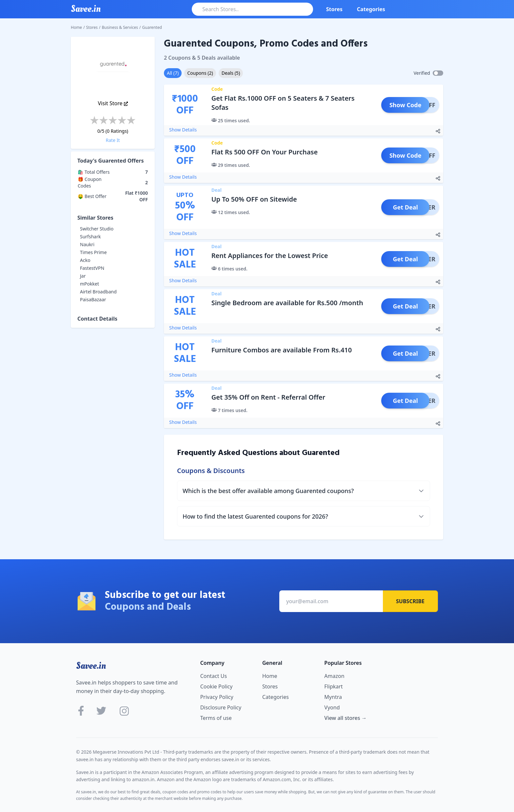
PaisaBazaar (93, 299)
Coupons (200, 73)
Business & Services (120, 27)
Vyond (332, 707)
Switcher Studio (97, 229)
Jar (83, 276)
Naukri (87, 244)
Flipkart (333, 686)
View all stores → (345, 718)
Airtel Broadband (98, 292)
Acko (85, 260)
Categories (371, 9)
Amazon (334, 676)
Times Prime (93, 252)
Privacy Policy (217, 697)
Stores (334, 9)
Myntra (333, 697)
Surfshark (90, 237)
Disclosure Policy (221, 707)
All (173, 73)
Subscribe (410, 601)
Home (76, 27)
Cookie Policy (217, 686)
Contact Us (214, 676)
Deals (231, 73)
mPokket (89, 284)
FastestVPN (92, 268)
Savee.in (91, 666)
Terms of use (216, 718)
